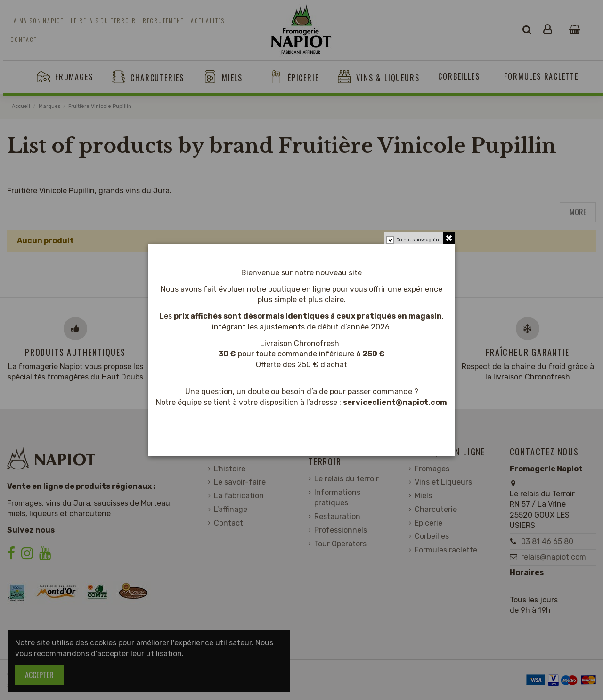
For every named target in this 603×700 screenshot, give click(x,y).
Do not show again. (418, 240)
